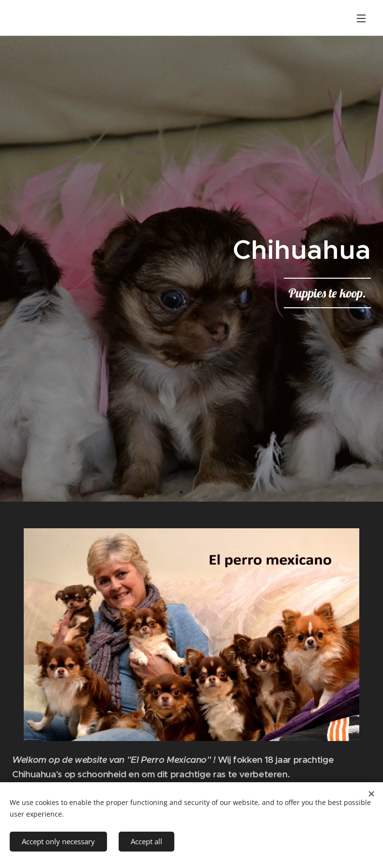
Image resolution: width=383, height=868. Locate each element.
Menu (361, 18)
